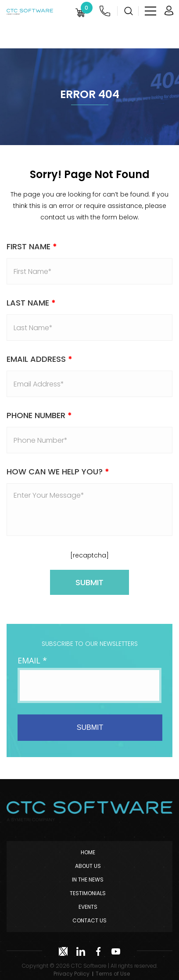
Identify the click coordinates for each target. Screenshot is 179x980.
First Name (32, 246)
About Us (88, 866)
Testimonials (88, 893)
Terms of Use (113, 974)
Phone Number (39, 415)
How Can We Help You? (58, 472)
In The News (88, 880)
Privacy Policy (72, 974)
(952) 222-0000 (105, 11)
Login (169, 11)
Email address (39, 359)
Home (88, 852)
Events (88, 907)
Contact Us (89, 920)
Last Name (31, 303)
